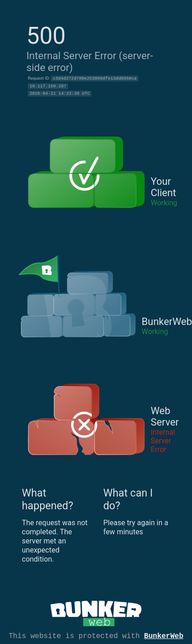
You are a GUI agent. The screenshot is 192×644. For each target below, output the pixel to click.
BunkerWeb (164, 635)
